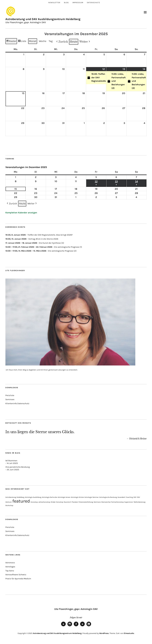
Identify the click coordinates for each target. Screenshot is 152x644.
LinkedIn (89, 626)
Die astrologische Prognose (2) (62, 251)
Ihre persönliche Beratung (18, 467)
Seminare (10, 399)
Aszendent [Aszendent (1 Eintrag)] (121, 497)
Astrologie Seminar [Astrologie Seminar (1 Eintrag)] (92, 497)
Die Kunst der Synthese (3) (51, 243)
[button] (62, 42)
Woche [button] (43, 41)
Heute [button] (74, 42)
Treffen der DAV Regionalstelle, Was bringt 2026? (50, 235)
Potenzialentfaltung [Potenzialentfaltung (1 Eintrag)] (86, 502)
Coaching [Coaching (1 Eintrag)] (129, 497)
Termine (10, 159)
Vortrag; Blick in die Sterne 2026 (43, 239)
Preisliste (10, 395)
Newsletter (54, 3)
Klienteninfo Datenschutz (17, 403)
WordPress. (104, 633)
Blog (66, 3)
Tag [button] (51, 41)
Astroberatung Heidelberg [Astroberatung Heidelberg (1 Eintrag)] (15, 497)
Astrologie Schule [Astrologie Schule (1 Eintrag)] (77, 497)
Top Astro (10, 571)
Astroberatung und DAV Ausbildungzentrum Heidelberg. (57, 633)
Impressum (78, 3)
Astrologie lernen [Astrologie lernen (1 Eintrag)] (64, 497)
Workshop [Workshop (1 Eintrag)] (9, 505)
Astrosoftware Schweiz (16, 575)
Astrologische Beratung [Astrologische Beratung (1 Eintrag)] (108, 497)
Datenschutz (93, 3)
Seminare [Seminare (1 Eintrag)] (97, 502)
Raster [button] (11, 42)
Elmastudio (129, 633)
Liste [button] (22, 42)
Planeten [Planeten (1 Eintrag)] (75, 502)
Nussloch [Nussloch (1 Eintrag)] (67, 502)
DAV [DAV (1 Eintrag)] (135, 497)
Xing (82, 626)
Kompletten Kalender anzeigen (21, 213)
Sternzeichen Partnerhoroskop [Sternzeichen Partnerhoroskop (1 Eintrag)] (112, 502)
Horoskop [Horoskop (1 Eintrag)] (34, 502)
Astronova (10, 563)
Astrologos (10, 567)
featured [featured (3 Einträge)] (21, 501)
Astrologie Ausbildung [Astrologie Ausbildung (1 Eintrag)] (33, 497)
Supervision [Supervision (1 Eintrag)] (129, 502)
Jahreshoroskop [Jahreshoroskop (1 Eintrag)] (44, 502)
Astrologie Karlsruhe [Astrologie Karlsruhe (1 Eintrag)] (49, 497)
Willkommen (11, 461)
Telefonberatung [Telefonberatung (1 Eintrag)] (139, 502)
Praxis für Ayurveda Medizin (18, 579)
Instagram (70, 626)
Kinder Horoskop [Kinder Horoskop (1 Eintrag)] (57, 502)
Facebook (76, 626)
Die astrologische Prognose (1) (68, 247)
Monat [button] (33, 41)
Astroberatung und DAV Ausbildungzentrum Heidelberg (43, 19)
